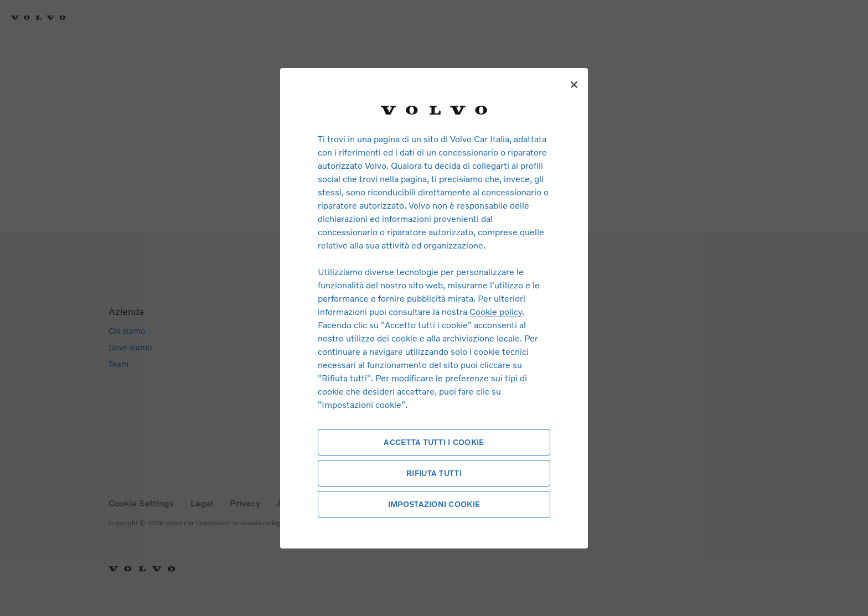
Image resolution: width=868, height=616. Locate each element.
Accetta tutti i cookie (434, 442)
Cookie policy (496, 311)
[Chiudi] (574, 85)
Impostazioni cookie (434, 504)
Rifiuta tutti (434, 473)
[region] (434, 308)
